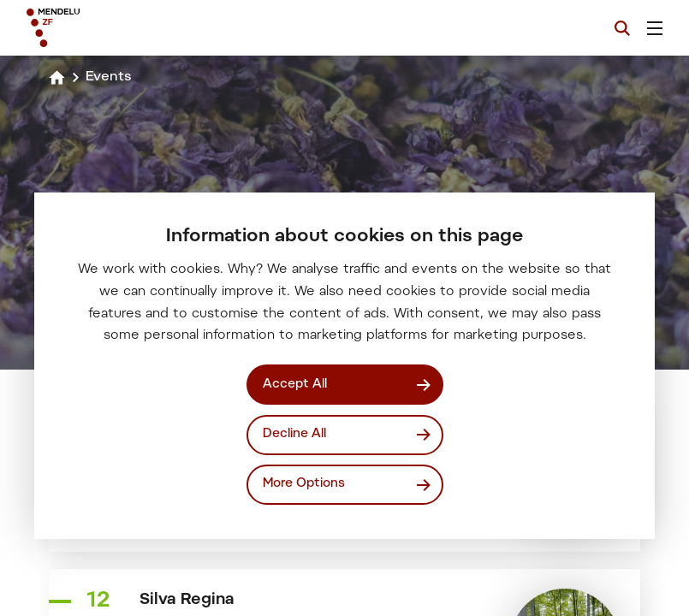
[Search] (622, 28)
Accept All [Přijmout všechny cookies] (295, 385)
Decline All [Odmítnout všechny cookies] (294, 434)
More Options (304, 484)
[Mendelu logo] (117, 28)
